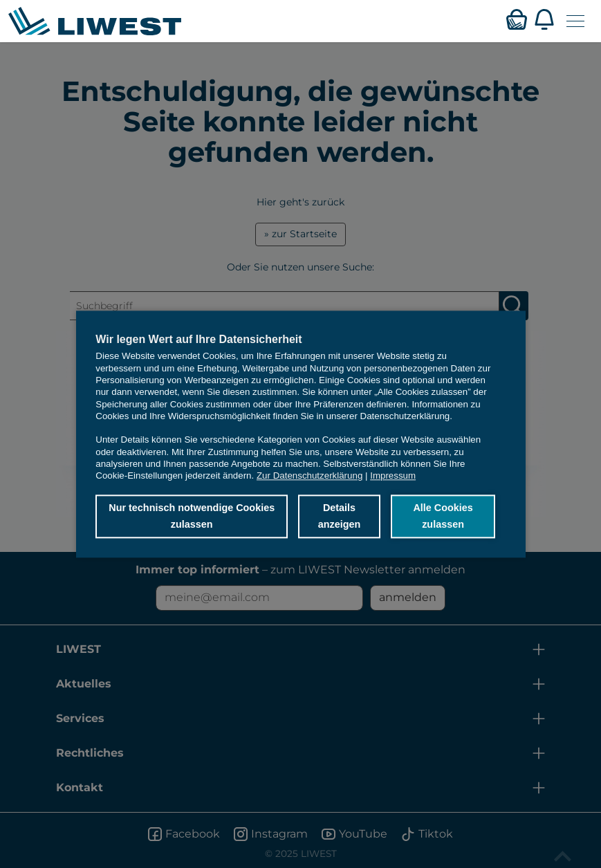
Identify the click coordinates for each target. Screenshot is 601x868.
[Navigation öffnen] (575, 21)
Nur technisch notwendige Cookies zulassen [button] (192, 517)
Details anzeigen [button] (340, 517)
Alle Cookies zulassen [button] (443, 517)
